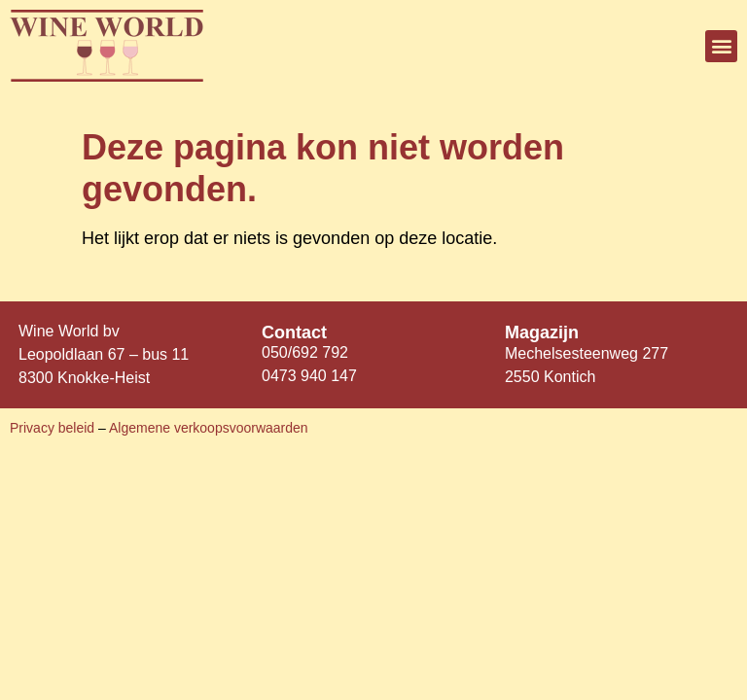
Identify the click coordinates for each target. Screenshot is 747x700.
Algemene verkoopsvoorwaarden (209, 428)
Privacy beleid (54, 428)
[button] (721, 46)
